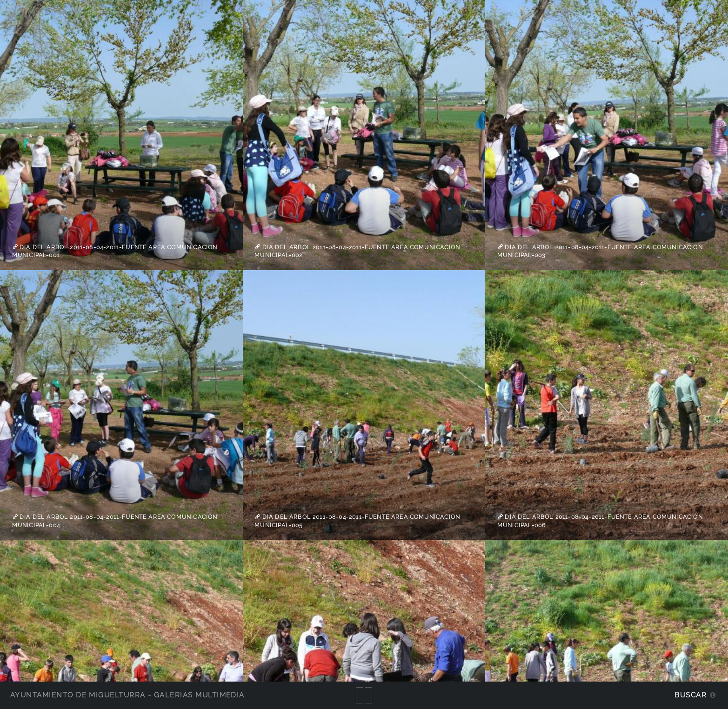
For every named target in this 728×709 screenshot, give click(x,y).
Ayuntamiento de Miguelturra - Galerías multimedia (127, 695)
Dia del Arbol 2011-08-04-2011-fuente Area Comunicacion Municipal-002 (357, 251)
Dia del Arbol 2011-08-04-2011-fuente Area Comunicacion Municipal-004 (115, 521)
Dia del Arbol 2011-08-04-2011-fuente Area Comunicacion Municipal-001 (115, 251)
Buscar (691, 695)
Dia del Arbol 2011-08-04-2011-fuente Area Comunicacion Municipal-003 (600, 251)
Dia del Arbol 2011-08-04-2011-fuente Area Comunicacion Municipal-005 (357, 521)
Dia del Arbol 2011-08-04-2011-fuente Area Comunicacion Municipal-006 (600, 521)
